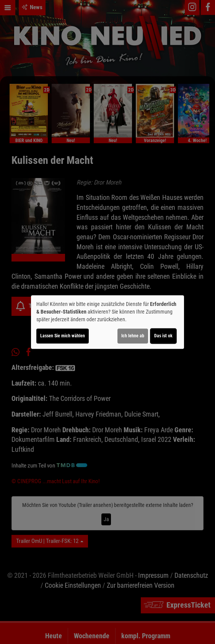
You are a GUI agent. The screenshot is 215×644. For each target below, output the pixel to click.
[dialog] (107, 322)
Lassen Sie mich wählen (63, 336)
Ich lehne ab (133, 336)
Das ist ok (163, 336)
